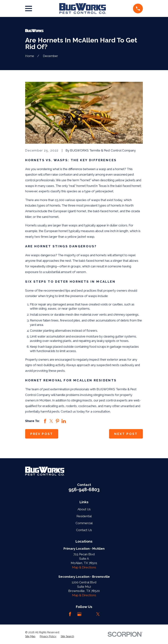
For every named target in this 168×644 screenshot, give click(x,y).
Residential (84, 516)
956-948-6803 (84, 490)
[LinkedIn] (89, 614)
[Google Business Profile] (79, 614)
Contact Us (84, 530)
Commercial (84, 523)
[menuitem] (30, 637)
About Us (84, 509)
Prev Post (42, 434)
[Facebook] (70, 614)
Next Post (126, 434)
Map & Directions (84, 567)
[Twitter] (98, 614)
